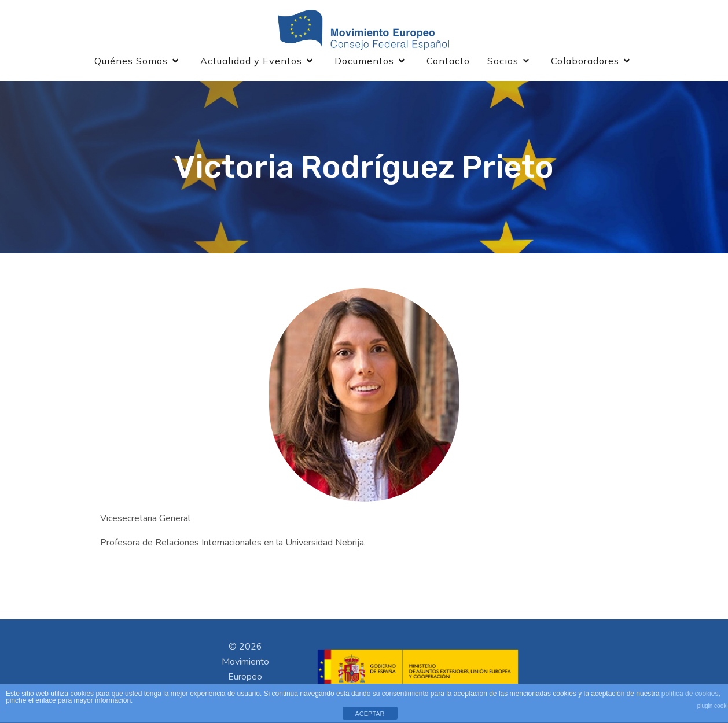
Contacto (448, 62)
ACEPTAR (369, 714)
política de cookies (690, 694)
